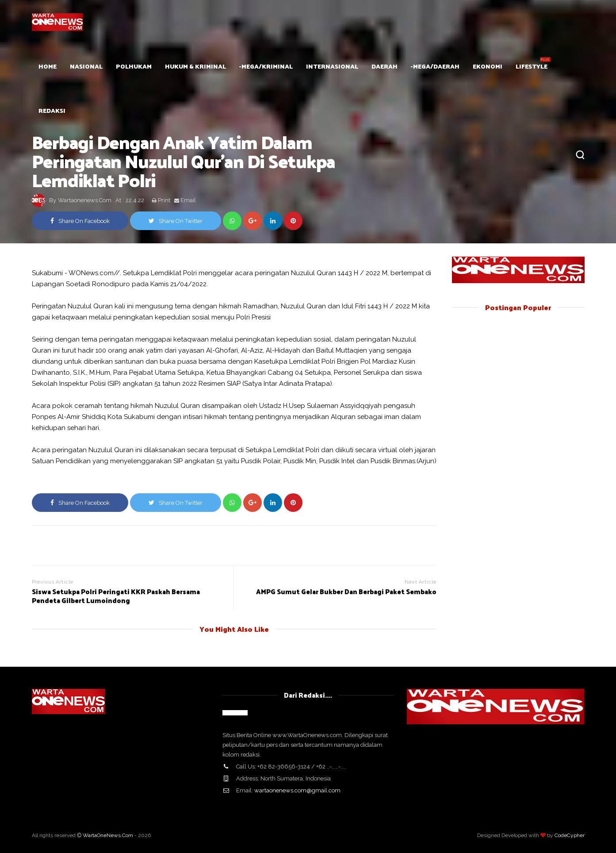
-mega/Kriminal (266, 66)
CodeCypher (570, 835)
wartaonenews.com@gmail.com (297, 790)
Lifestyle (532, 66)
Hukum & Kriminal (195, 66)
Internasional (332, 66)
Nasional (86, 66)
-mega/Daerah (435, 66)
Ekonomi (488, 66)
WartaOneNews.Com (108, 835)
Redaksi (52, 110)
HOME (48, 66)
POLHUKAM (134, 66)
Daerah (385, 66)
